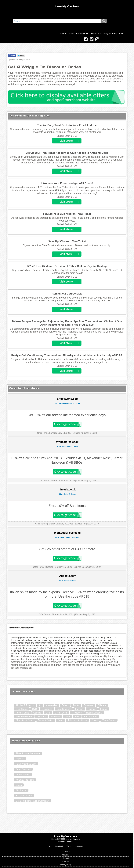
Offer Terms (43, 433)
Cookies (66, 861)
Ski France (21, 790)
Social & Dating (46, 720)
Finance (92, 709)
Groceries (77, 713)
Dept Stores (22, 709)
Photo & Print (91, 716)
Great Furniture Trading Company (32, 801)
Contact (66, 858)
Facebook (59, 846)
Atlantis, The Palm (25, 780)
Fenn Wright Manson (26, 764)
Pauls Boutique (23, 769)
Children (102, 705)
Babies (65, 705)
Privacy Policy (66, 865)
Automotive (52, 705)
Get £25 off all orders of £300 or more (67, 549)
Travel (95, 720)
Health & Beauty (94, 713)
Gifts (48, 713)
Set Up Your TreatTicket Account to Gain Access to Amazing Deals (67, 153)
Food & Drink (22, 713)
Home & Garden (24, 716)
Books (76, 705)
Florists (104, 709)
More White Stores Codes (68, 447)
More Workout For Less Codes (68, 537)
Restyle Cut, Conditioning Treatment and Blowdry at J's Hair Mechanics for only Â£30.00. (67, 355)
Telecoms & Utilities (77, 720)
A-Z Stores (66, 852)
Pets (77, 716)
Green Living (61, 713)
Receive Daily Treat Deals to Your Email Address (67, 125)
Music (67, 716)
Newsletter (82, 34)
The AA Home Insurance (28, 753)
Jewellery (55, 716)
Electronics (47, 709)
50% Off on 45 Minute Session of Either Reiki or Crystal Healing (67, 266)
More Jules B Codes (68, 494)
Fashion (79, 709)
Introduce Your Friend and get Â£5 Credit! (67, 183)
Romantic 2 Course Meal (67, 294)
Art (40, 705)
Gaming (37, 713)
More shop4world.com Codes (68, 403)
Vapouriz (20, 759)
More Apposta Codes (68, 581)
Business (88, 705)
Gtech (19, 785)
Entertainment (64, 709)
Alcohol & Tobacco (25, 705)
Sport (60, 720)
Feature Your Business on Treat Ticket (67, 214)
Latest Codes (66, 34)
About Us (66, 855)
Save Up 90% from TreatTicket (67, 241)
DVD (34, 709)
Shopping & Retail (25, 720)
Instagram (79, 846)
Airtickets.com (23, 775)
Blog (122, 34)
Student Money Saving (104, 34)
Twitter (69, 846)
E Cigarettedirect (24, 796)
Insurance (41, 716)
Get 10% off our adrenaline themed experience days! (67, 415)
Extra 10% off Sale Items (67, 506)
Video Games (109, 720)
